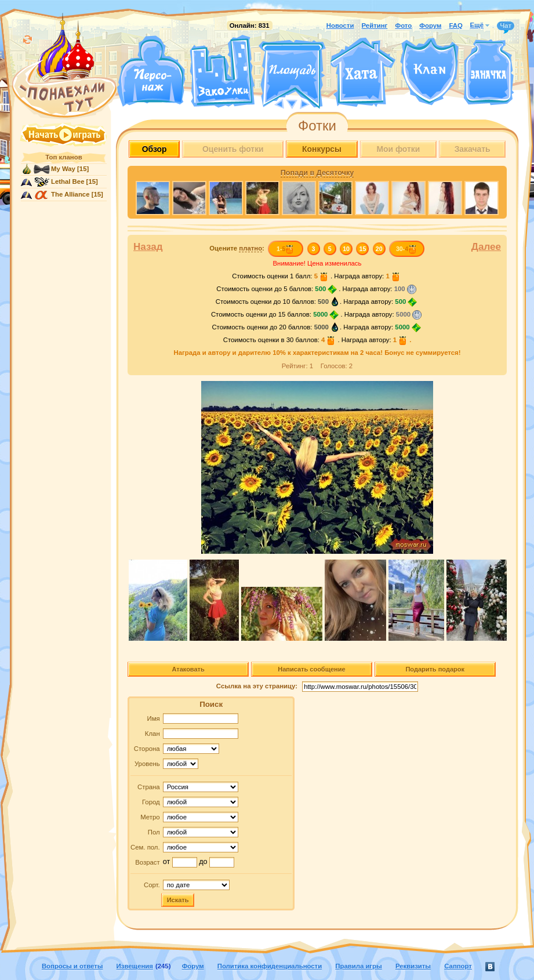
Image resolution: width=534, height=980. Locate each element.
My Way (63, 169)
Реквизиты (413, 966)
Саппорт (458, 966)
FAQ (455, 26)
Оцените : (237, 248)
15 (363, 249)
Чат (506, 26)
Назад (148, 247)
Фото (403, 26)
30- (407, 249)
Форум (430, 26)
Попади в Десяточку (317, 173)
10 (346, 249)
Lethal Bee (68, 182)
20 (379, 249)
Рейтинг (375, 26)
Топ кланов (63, 157)
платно (250, 248)
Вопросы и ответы (72, 966)
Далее (486, 247)
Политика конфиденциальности (270, 966)
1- (286, 249)
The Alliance (70, 194)
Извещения (135, 966)
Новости (340, 26)
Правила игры (358, 966)
